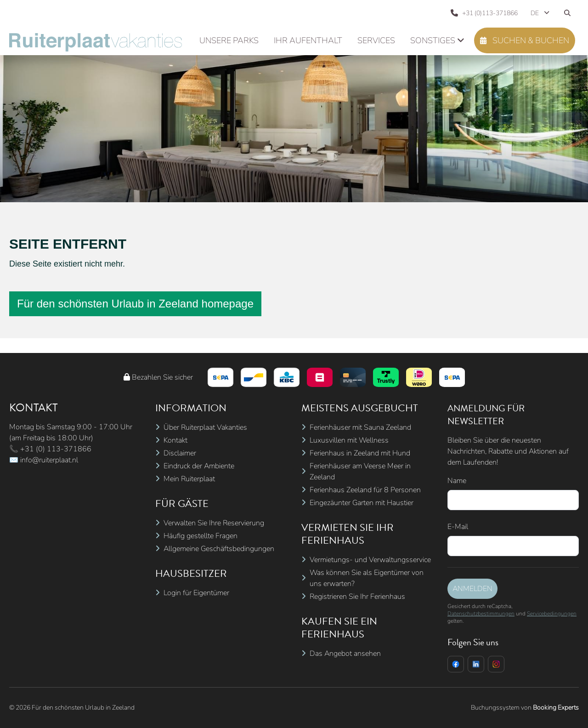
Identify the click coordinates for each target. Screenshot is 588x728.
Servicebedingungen (552, 614)
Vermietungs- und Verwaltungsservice (370, 560)
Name (457, 481)
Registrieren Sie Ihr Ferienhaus (357, 597)
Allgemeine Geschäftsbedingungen (219, 549)
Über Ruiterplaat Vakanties (205, 427)
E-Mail (458, 527)
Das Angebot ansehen (345, 654)
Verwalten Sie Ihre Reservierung (214, 523)
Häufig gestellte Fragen (201, 536)
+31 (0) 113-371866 (56, 449)
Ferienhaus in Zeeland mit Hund (360, 453)
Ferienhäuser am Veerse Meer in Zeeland (360, 472)
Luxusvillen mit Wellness (349, 440)
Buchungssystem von (525, 708)
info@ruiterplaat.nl (49, 460)
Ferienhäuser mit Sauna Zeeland (360, 427)
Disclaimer (180, 453)
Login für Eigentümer (196, 593)
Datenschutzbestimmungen (481, 614)
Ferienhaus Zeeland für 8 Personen (365, 490)
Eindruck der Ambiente (199, 466)
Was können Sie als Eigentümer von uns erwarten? (367, 578)
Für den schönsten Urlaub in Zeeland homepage (135, 304)
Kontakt (175, 440)
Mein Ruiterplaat (189, 479)
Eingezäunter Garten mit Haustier (362, 503)
